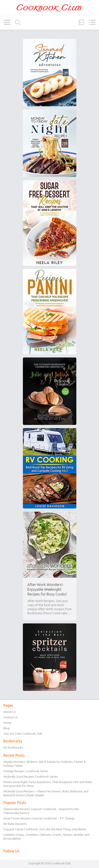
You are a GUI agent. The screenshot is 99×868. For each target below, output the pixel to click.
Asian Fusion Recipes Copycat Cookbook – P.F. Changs (39, 818)
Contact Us (11, 717)
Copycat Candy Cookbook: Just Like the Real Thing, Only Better (45, 829)
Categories (7, 22)
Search (18, 22)
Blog (6, 728)
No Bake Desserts (15, 824)
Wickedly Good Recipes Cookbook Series (31, 776)
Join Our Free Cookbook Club (23, 734)
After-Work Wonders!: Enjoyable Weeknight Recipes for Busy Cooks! (47, 589)
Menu (92, 22)
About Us (10, 712)
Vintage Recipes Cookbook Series (26, 771)
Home (7, 723)
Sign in (81, 22)
